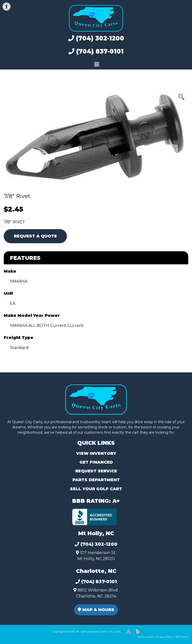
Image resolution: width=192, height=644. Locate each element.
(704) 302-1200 (96, 38)
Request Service (96, 471)
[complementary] (177, 629)
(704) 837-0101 (96, 51)
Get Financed (96, 462)
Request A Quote (35, 236)
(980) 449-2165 (17, 634)
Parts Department (96, 480)
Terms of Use (146, 637)
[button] (7, 7)
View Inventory (96, 453)
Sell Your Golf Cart (96, 489)
